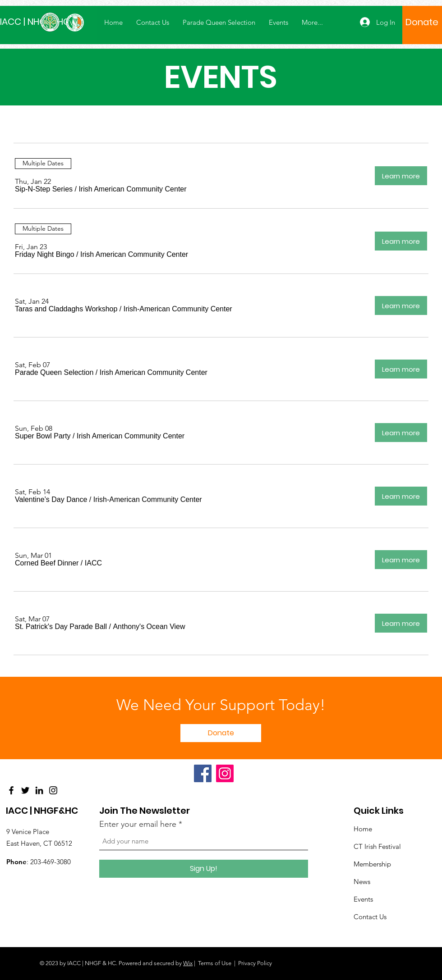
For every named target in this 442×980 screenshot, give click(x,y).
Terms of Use (215, 963)
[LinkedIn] (39, 790)
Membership (372, 864)
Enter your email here (138, 824)
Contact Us (370, 917)
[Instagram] (53, 790)
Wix (188, 963)
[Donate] (422, 22)
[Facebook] (11, 790)
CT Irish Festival (377, 846)
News (362, 882)
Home (363, 829)
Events (363, 899)
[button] (44, 189)
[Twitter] (25, 790)
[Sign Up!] (204, 869)
